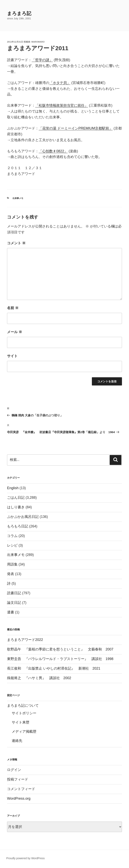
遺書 (11, 612)
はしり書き (16, 507)
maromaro (38, 42)
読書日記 (14, 593)
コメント (16, 243)
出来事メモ (18, 198)
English (13, 488)
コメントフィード (21, 789)
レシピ (12, 545)
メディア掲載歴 (24, 732)
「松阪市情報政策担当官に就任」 (62, 105)
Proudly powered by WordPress (26, 858)
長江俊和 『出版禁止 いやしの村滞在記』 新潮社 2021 (54, 668)
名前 (13, 308)
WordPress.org (19, 798)
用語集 (12, 564)
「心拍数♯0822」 (53, 151)
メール (15, 332)
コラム (12, 536)
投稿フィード (18, 779)
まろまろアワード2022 (25, 640)
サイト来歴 (21, 722)
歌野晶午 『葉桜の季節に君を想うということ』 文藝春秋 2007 (60, 649)
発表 (11, 574)
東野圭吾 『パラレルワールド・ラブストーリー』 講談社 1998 (60, 659)
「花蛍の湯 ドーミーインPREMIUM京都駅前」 (76, 128)
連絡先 (17, 741)
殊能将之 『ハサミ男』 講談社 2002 (39, 678)
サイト (12, 356)
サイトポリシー (24, 713)
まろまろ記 (19, 13)
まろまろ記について (23, 706)
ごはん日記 (16, 498)
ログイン (14, 770)
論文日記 (14, 603)
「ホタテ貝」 (60, 83)
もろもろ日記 (18, 526)
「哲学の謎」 (42, 60)
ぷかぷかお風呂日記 (23, 517)
